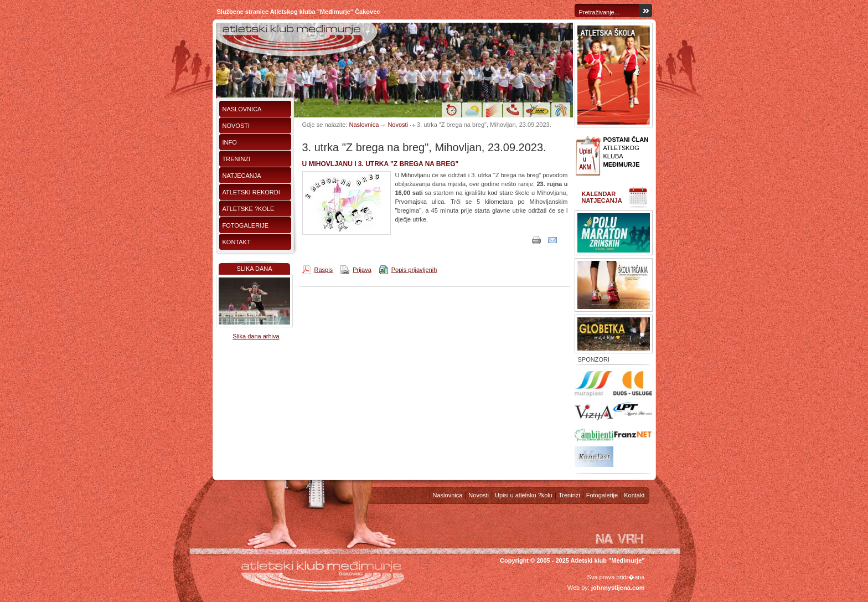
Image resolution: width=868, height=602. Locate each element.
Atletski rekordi (251, 192)
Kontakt (237, 242)
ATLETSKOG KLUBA (626, 152)
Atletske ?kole (249, 209)
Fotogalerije (246, 225)
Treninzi (237, 159)
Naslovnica (242, 109)
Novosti (236, 126)
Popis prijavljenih (414, 270)
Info (230, 142)
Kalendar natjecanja (602, 197)
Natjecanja (242, 176)
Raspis (324, 270)
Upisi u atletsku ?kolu (524, 495)
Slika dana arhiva (256, 336)
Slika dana (254, 269)
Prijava (362, 270)
